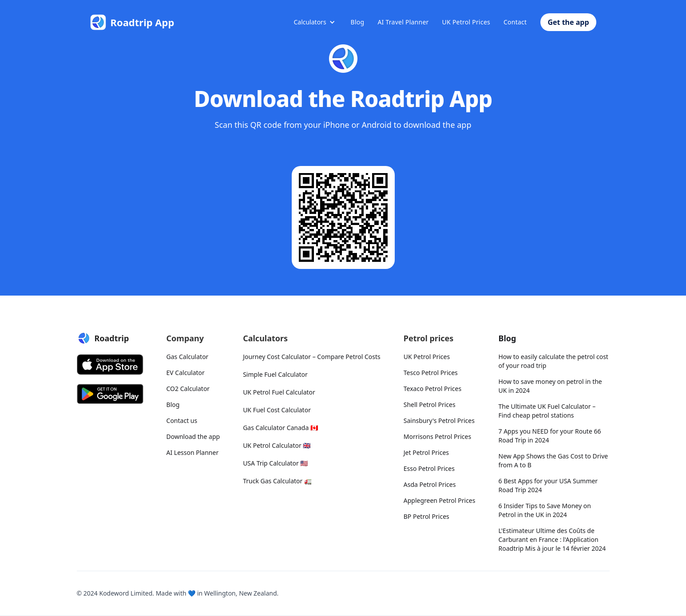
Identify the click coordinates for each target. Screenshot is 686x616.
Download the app (193, 436)
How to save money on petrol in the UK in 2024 (550, 386)
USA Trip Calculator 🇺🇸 (275, 463)
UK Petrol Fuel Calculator (279, 392)
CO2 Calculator (188, 389)
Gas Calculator (188, 357)
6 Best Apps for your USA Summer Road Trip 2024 (548, 485)
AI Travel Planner (403, 22)
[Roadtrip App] (132, 22)
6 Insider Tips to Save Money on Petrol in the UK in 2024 (545, 510)
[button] (314, 22)
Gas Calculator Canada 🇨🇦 (280, 428)
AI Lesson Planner (193, 452)
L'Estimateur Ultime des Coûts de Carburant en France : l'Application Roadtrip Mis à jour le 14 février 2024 (552, 539)
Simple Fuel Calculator (275, 374)
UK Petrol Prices (466, 22)
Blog (358, 22)
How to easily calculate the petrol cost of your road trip (553, 361)
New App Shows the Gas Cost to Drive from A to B (553, 460)
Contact (515, 22)
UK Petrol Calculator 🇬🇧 (277, 445)
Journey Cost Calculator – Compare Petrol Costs (312, 357)
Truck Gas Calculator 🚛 (277, 481)
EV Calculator (186, 373)
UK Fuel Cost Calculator (277, 410)
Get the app (568, 22)
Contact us (182, 421)
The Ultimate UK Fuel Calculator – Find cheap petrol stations (547, 411)
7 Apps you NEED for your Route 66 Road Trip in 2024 (550, 436)
